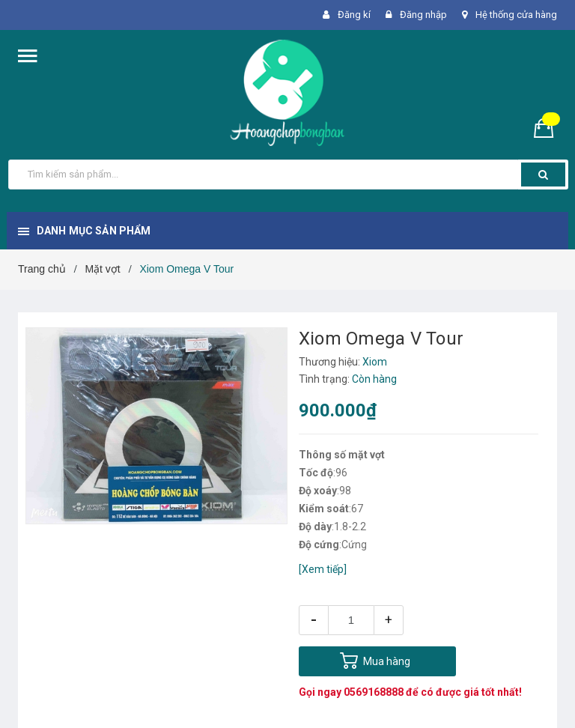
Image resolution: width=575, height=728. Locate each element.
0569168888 (374, 692)
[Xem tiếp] (323, 569)
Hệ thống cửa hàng (516, 15)
